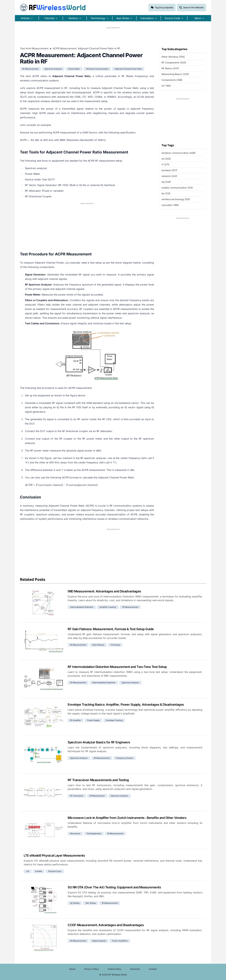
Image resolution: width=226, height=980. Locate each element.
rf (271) (165, 165)
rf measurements (30, 69)
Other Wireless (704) (173, 57)
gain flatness (98, 645)
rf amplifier (76, 720)
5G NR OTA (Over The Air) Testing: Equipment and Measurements (114, 887)
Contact (153, 969)
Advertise (135, 969)
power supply (93, 720)
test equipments (94, 834)
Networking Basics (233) (175, 74)
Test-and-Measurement (34, 48)
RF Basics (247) (170, 68)
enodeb (39, 871)
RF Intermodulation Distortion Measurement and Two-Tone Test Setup (117, 667)
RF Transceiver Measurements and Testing (98, 780)
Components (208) (172, 80)
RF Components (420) (174, 63)
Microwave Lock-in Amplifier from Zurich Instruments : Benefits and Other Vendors (127, 818)
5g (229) (166, 182)
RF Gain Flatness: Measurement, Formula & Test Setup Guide (111, 629)
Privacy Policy (91, 969)
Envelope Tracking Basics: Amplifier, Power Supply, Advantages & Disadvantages (126, 705)
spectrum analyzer (53, 69)
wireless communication (97, 69)
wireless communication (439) (178, 153)
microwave (75, 834)
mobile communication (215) (177, 188)
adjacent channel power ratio (128, 69)
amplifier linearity (108, 607)
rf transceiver (77, 796)
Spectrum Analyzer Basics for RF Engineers (99, 742)
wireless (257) (169, 170)
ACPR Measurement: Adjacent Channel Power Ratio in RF (86, 48)
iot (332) (166, 159)
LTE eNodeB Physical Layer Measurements (54, 856)
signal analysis (99, 941)
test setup (115, 645)
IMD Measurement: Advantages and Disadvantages (104, 591)
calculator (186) (170, 205)
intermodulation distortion (82, 607)
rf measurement (97, 796)
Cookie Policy (114, 969)
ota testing (91, 903)
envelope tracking (114, 720)
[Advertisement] (113, 36)
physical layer (55, 871)
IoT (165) (166, 86)
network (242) (169, 176)
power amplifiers (120, 941)
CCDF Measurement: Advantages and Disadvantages (106, 925)
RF (53, 8)
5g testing (75, 903)
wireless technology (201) (176, 199)
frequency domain (124, 758)
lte (28, 871)
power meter (74, 69)
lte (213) (166, 193)
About (72, 969)
